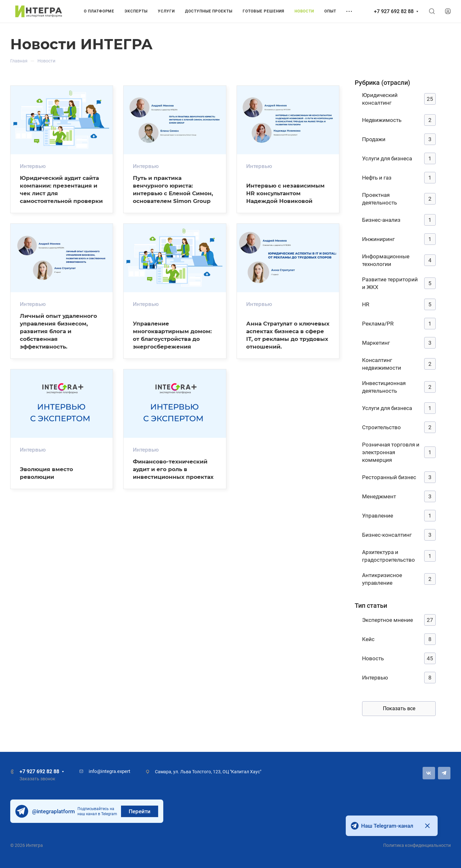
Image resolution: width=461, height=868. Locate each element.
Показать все (399, 708)
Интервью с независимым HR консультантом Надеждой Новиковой (285, 193)
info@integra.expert (109, 771)
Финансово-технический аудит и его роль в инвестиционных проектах (173, 469)
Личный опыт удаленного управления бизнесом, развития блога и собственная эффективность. (58, 331)
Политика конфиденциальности (417, 845)
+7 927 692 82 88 (394, 11)
